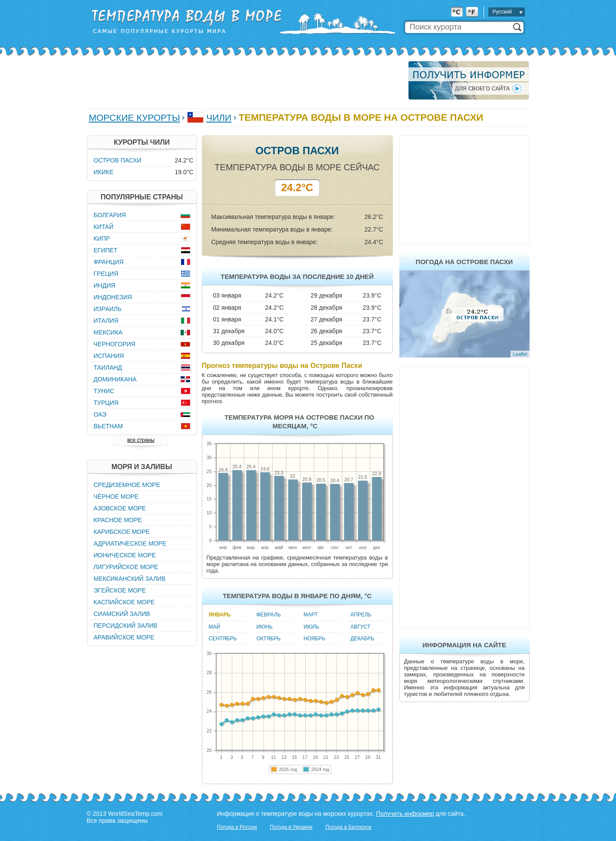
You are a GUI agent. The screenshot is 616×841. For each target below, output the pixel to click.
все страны (141, 440)
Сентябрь (223, 639)
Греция (106, 274)
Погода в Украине (291, 827)
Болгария (110, 215)
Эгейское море (120, 590)
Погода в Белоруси (349, 827)
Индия (105, 285)
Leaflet (520, 354)
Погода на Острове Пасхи (464, 262)
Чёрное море (116, 497)
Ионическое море (125, 555)
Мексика (108, 332)
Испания (109, 356)
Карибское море (122, 532)
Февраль (269, 615)
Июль (311, 627)
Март (311, 615)
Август (360, 627)
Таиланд (108, 368)
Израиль (108, 309)
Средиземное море (127, 485)
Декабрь (362, 639)
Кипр (102, 238)
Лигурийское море (126, 567)
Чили (219, 118)
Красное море (118, 520)
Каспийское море (124, 602)
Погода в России (237, 827)
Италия (106, 321)
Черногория (115, 344)
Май (215, 627)
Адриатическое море (130, 543)
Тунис (104, 391)
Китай (104, 227)
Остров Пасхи (118, 160)
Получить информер (405, 814)
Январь (220, 615)
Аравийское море (124, 637)
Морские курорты (135, 118)
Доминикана (115, 379)
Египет (106, 250)
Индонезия (113, 297)
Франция (109, 262)
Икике (104, 172)
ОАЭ (100, 414)
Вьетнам (109, 426)
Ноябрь (314, 639)
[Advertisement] (245, 80)
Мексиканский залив (130, 579)
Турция (106, 403)
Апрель (361, 615)
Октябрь (269, 639)
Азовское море (120, 508)
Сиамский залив (122, 614)
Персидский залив (126, 626)
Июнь (265, 627)
